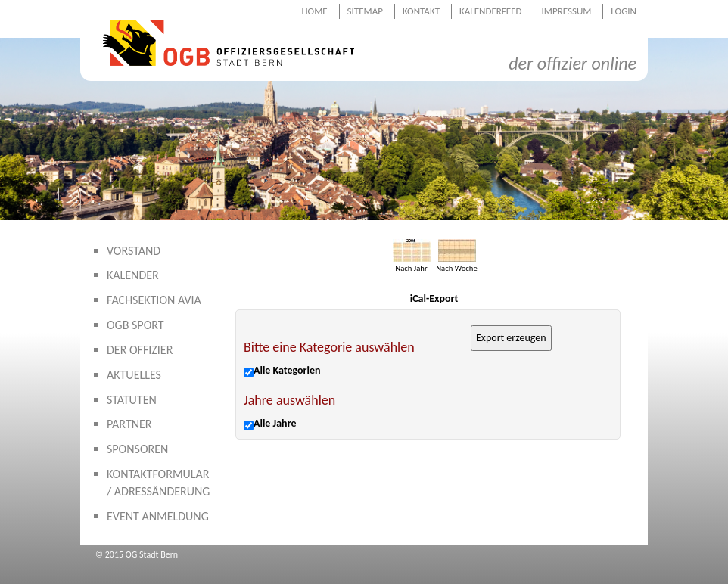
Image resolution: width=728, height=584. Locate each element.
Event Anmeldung (158, 516)
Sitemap (365, 11)
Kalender (133, 275)
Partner (129, 424)
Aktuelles (134, 375)
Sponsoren (137, 449)
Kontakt (421, 11)
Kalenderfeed (491, 11)
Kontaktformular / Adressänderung (158, 483)
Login (624, 11)
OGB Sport (135, 325)
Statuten (132, 400)
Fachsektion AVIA (154, 300)
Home (314, 11)
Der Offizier (140, 350)
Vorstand (134, 251)
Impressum (567, 11)
